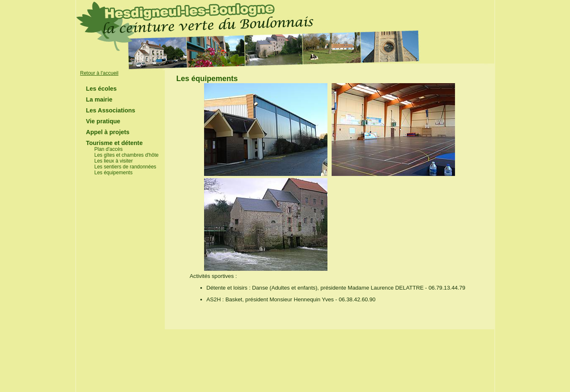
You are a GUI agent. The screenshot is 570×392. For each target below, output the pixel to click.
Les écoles (102, 89)
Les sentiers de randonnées (125, 167)
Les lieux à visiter (114, 161)
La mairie (99, 99)
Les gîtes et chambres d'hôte (127, 155)
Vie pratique (103, 121)
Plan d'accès (109, 149)
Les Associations (111, 110)
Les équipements (114, 173)
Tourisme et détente (115, 143)
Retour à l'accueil (100, 73)
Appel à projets (108, 132)
